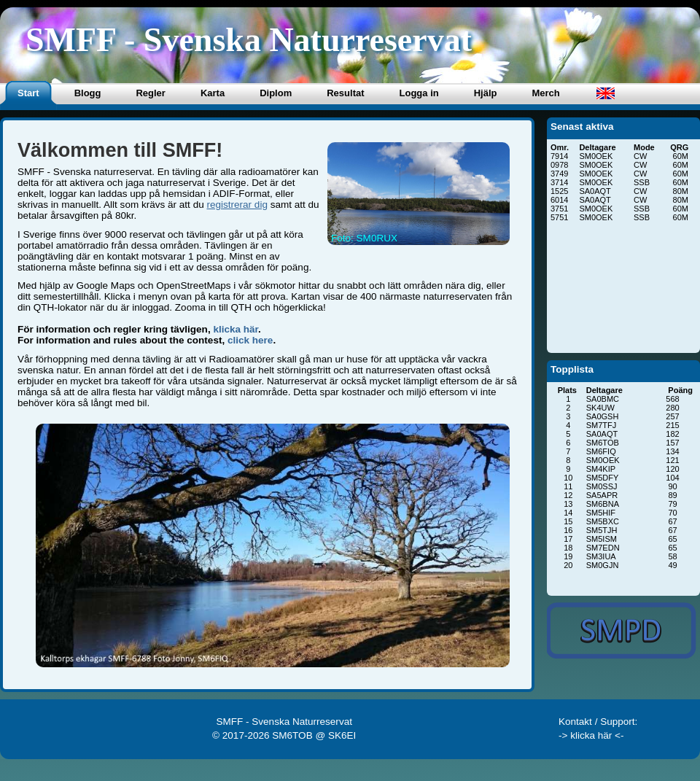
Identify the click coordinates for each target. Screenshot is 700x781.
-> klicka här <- (591, 735)
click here (250, 340)
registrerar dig (237, 205)
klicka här (236, 329)
